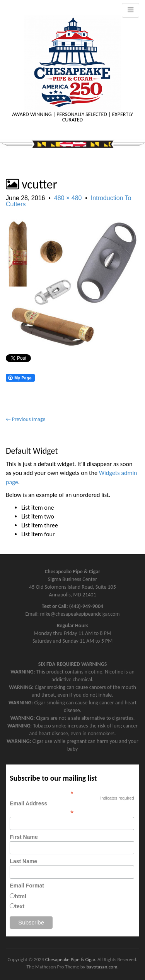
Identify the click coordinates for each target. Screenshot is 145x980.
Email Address (72, 808)
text (20, 906)
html (20, 896)
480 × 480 (68, 198)
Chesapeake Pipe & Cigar (70, 959)
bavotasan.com (102, 967)
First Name (24, 837)
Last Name (23, 861)
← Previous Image (26, 419)
